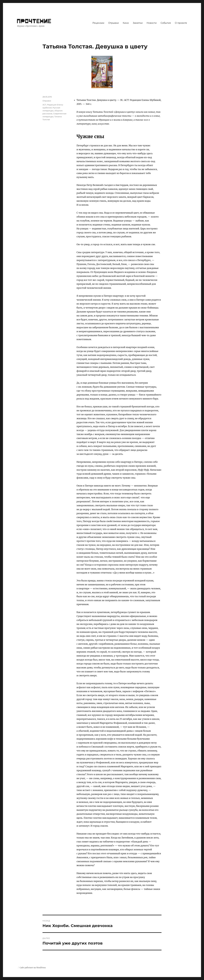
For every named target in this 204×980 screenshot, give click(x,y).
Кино (126, 23)
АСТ (44, 105)
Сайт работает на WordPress (33, 968)
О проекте (181, 23)
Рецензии (98, 23)
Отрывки (114, 23)
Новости (152, 23)
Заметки (138, 23)
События (166, 23)
